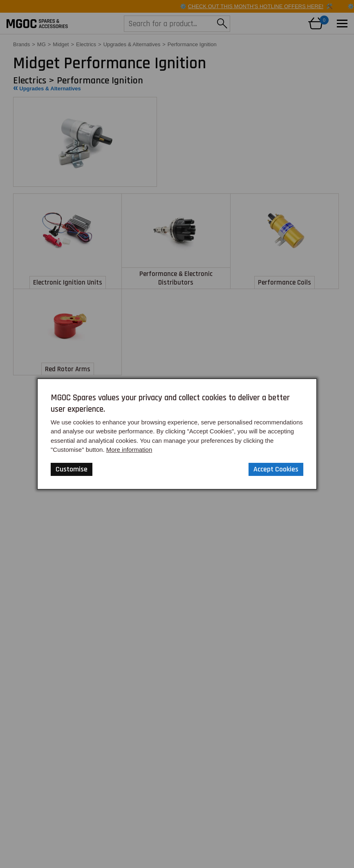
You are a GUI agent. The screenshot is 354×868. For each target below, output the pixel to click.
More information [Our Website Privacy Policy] (129, 450)
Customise (72, 469)
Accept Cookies (276, 469)
